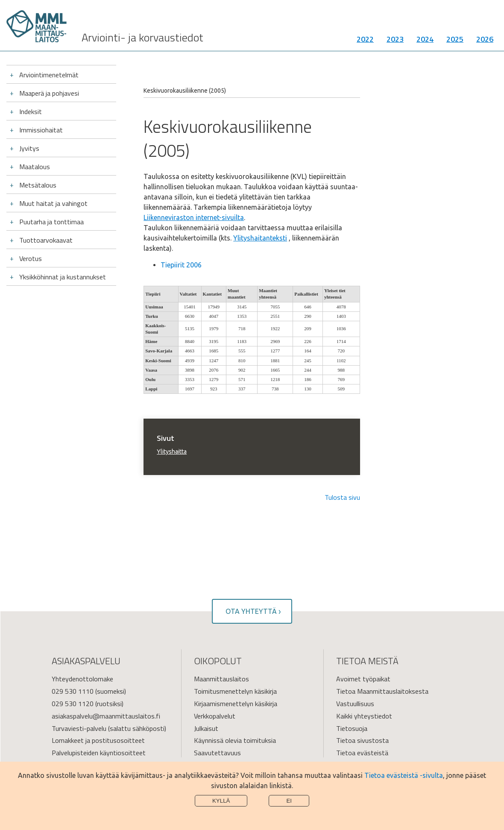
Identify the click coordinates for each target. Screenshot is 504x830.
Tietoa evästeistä (362, 753)
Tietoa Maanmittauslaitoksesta (382, 691)
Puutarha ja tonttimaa (51, 222)
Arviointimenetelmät (49, 75)
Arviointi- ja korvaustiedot (142, 39)
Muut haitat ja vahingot (53, 203)
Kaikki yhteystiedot (364, 716)
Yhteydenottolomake (82, 679)
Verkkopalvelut (215, 716)
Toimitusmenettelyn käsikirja (235, 691)
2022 (365, 40)
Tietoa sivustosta (362, 740)
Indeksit (31, 111)
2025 (455, 40)
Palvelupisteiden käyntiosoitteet (99, 753)
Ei (289, 801)
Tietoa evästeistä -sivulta (404, 775)
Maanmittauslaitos (221, 679)
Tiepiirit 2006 (181, 265)
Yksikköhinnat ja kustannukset (63, 277)
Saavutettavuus (217, 753)
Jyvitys (29, 148)
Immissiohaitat (41, 130)
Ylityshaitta (172, 452)
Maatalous (35, 167)
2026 (485, 40)
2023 (395, 40)
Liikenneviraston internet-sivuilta (194, 217)
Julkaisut (206, 728)
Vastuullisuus (355, 704)
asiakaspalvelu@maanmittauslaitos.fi (106, 716)
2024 (425, 40)
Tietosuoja (352, 728)
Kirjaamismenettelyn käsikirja (236, 704)
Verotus (31, 258)
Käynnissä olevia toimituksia (235, 740)
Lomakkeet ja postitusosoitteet (98, 740)
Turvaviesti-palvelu (79, 728)
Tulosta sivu (342, 497)
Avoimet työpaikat (363, 679)
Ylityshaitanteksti (260, 238)
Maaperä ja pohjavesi (49, 93)
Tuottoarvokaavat (46, 240)
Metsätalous (38, 185)
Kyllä (221, 801)
